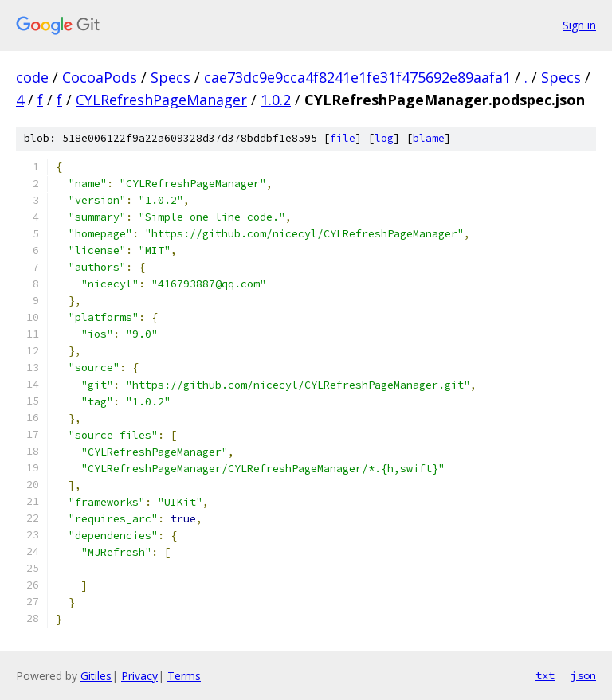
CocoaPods (100, 77)
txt (545, 675)
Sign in (579, 25)
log (384, 138)
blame (429, 138)
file (343, 138)
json (583, 675)
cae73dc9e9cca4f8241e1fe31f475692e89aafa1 (357, 77)
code (32, 77)
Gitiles (96, 676)
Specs (171, 77)
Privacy (139, 676)
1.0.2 (276, 100)
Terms (184, 676)
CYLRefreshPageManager (161, 100)
